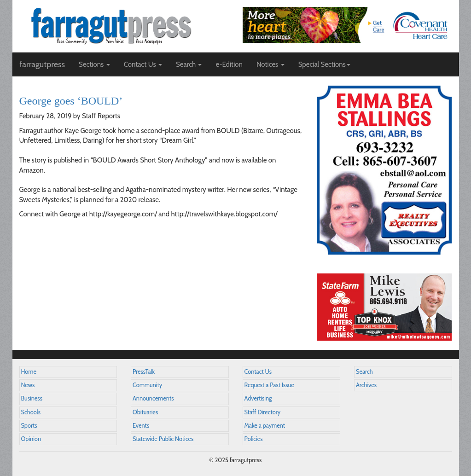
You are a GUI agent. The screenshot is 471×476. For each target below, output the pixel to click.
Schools (31, 412)
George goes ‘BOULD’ (71, 101)
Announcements (153, 398)
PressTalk (144, 372)
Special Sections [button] (324, 64)
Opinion (31, 439)
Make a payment (265, 426)
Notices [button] (270, 64)
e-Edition (229, 64)
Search (364, 372)
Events (141, 426)
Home (29, 372)
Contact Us (258, 372)
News (28, 385)
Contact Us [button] (143, 64)
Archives (366, 385)
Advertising (258, 398)
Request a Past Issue (269, 385)
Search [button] (189, 64)
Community (147, 385)
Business (32, 398)
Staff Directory (263, 412)
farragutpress (42, 64)
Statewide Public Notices (163, 439)
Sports (29, 426)
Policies (254, 439)
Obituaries (145, 412)
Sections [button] (94, 64)
